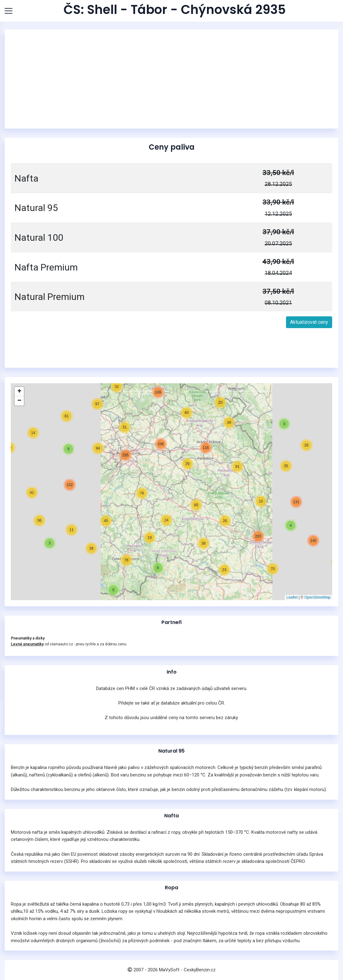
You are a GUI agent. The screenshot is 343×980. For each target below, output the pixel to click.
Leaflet (292, 597)
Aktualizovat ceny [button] (309, 322)
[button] (318, 562)
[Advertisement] (172, 79)
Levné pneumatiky (27, 644)
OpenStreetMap (317, 597)
